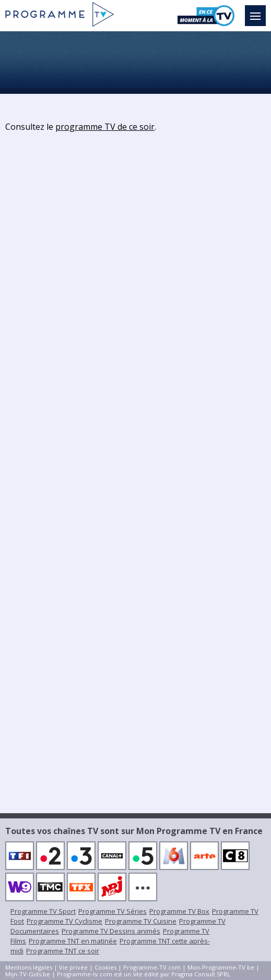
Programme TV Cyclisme (64, 921)
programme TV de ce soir (105, 127)
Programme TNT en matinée (73, 941)
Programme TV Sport (43, 911)
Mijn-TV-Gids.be (28, 974)
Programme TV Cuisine (141, 921)
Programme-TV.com (152, 967)
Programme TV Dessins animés (111, 931)
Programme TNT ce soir (63, 951)
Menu (258, 11)
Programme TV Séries (113, 911)
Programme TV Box (179, 911)
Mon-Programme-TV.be (221, 967)
